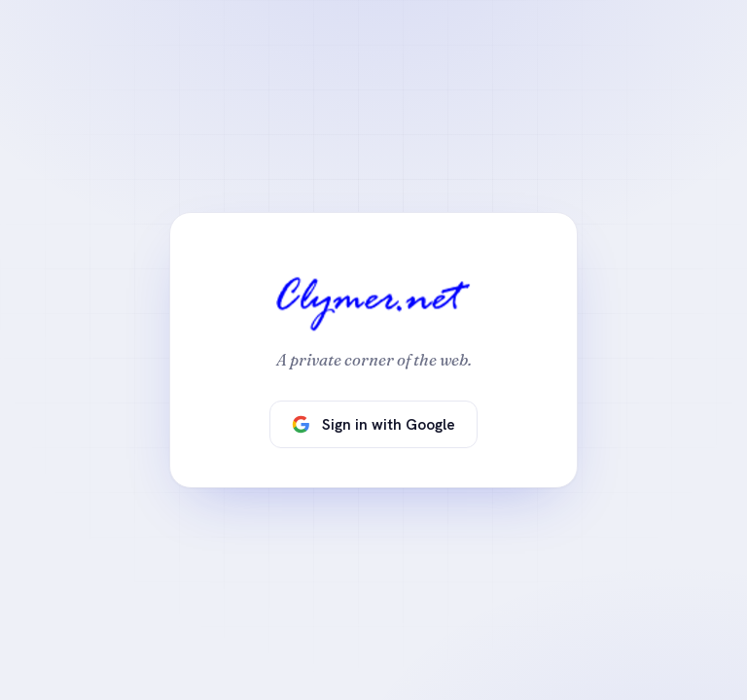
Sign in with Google (373, 424)
